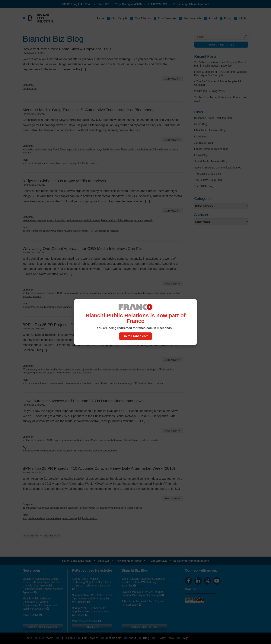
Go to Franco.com (136, 336)
